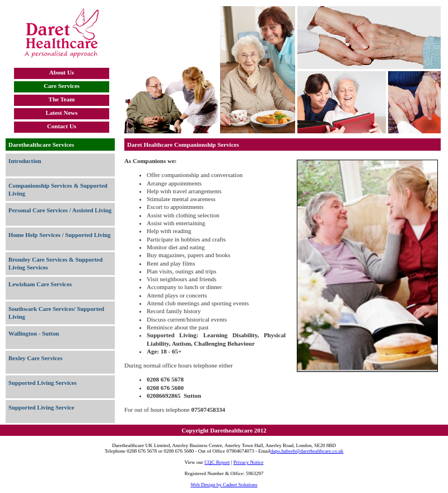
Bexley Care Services (35, 358)
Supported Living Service (41, 407)
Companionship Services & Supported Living (58, 189)
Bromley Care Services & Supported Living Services (55, 263)
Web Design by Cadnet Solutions (224, 485)
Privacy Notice (249, 462)
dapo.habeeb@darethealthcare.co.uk (307, 451)
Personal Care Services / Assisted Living (60, 210)
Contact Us (62, 126)
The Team (62, 99)
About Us (62, 72)
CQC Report (217, 462)
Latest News (61, 113)
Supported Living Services (43, 383)
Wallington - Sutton (34, 333)
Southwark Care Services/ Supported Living (56, 313)
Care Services (62, 86)
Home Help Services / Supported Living (60, 235)
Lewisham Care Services (40, 284)
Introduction (25, 161)
